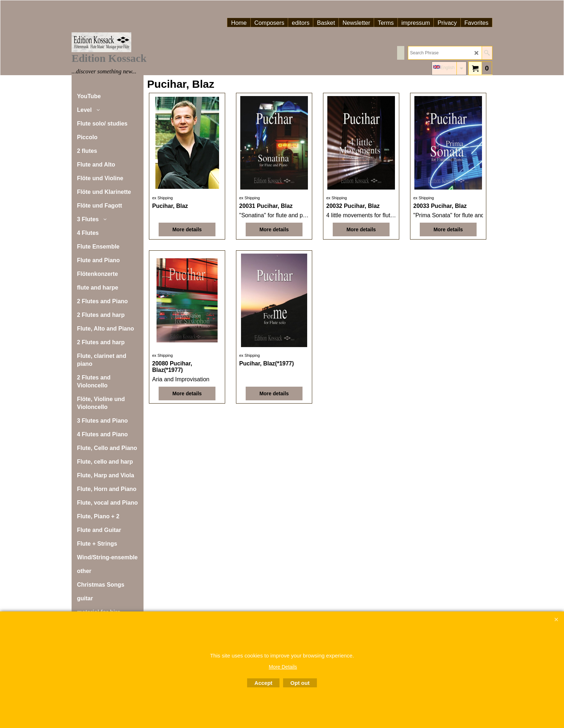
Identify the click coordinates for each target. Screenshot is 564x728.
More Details (283, 667)
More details (187, 229)
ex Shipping (163, 198)
